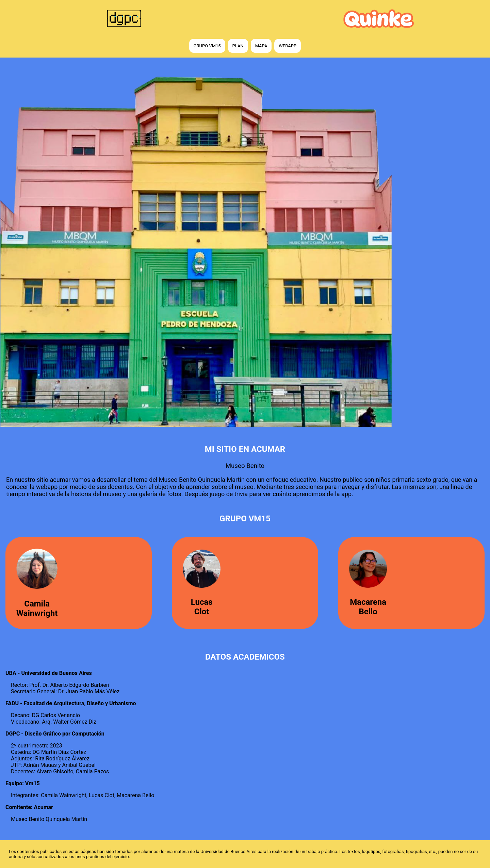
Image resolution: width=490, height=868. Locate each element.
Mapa (261, 46)
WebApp (288, 46)
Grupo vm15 (207, 46)
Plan (238, 46)
